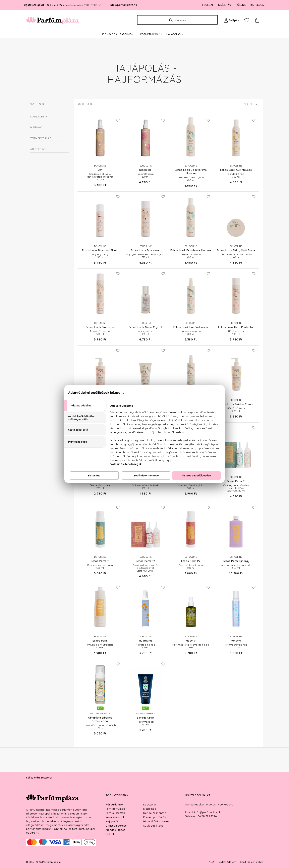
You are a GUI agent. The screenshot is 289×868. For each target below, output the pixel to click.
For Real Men (44, 275)
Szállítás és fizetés (251, 862)
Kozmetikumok (115, 817)
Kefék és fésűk (40, 209)
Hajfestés (36, 140)
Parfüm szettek (115, 813)
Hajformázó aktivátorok (47, 163)
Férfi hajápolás (40, 133)
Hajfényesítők (41, 173)
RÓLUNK (241, 5)
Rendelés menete (155, 813)
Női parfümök (114, 804)
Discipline (42, 258)
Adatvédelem (228, 862)
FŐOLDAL (208, 5)
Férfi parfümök (115, 809)
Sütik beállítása (153, 826)
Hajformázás (38, 148)
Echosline (41, 228)
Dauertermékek (42, 153)
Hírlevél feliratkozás (156, 821)
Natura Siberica (45, 234)
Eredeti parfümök (155, 817)
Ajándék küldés (115, 830)
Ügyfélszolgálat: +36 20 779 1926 (63, 5)
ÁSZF (212, 862)
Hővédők (38, 187)
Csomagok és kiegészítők (46, 126)
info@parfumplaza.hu (123, 5)
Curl (38, 252)
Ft (45, 306)
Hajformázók (40, 168)
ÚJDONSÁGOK (108, 34)
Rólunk (110, 834)
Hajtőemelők (40, 182)
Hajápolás (112, 821)
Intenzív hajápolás (41, 202)
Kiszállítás (150, 809)
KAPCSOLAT (258, 5)
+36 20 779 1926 (206, 816)
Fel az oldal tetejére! (39, 778)
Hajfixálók (39, 158)
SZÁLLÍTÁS (225, 5)
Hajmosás (36, 194)
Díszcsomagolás (116, 826)
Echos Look (43, 263)
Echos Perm (43, 269)
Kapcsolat (150, 804)
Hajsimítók (39, 177)
